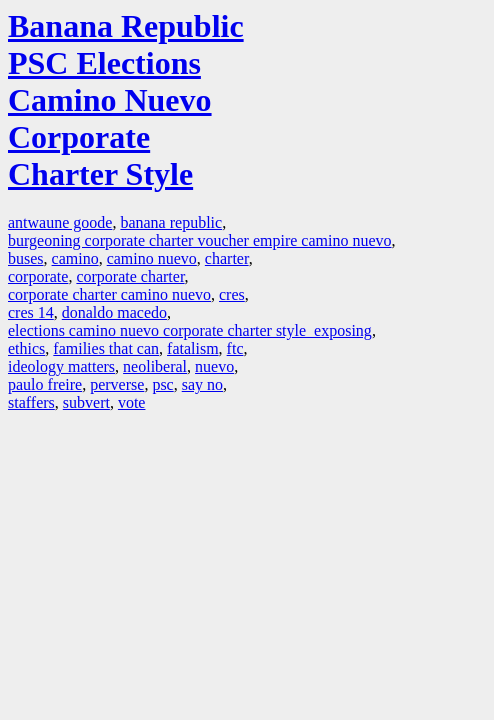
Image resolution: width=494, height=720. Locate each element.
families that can (106, 348)
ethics (26, 348)
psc (162, 384)
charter (227, 258)
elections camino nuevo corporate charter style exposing (190, 330)
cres (232, 294)
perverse (117, 384)
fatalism (193, 348)
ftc (235, 348)
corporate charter (130, 276)
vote (132, 402)
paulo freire (45, 384)
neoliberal (155, 366)
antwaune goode (60, 222)
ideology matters (61, 366)
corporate (38, 276)
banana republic (171, 222)
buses (26, 258)
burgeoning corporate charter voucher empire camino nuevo (200, 240)
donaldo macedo (114, 312)
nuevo (214, 366)
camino (75, 258)
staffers (31, 402)
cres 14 (31, 312)
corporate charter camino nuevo (109, 294)
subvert (86, 402)
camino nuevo (152, 258)
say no (202, 384)
